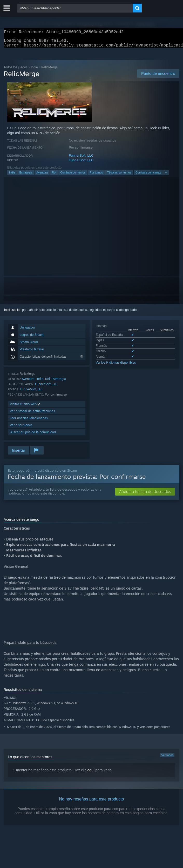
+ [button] (166, 176)
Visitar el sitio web (25, 407)
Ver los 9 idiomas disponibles (116, 366)
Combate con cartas (148, 176)
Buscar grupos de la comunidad (33, 435)
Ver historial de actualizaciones (32, 414)
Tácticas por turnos (119, 176)
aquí (91, 773)
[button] (145, 495)
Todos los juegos (16, 70)
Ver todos (167, 758)
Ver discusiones (21, 428)
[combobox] (75, 8)
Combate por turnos (73, 176)
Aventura (42, 176)
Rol (54, 176)
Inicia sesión (13, 313)
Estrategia (26, 176)
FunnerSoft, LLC (81, 159)
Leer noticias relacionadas (29, 421)
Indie (34, 70)
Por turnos (96, 176)
